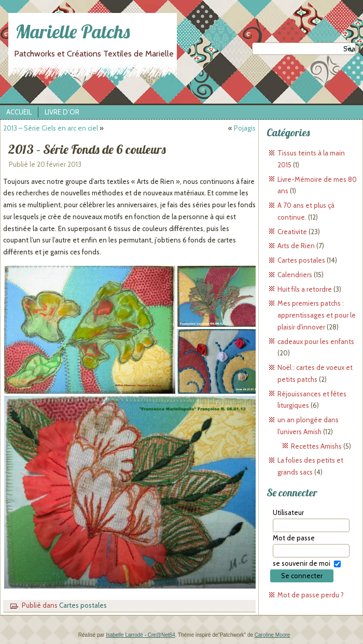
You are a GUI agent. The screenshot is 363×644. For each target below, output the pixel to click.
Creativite (292, 232)
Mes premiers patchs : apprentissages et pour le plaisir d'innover (317, 315)
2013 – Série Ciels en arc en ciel (51, 128)
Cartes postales (83, 605)
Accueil (19, 112)
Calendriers (295, 275)
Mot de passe (294, 538)
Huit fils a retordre (305, 289)
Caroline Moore (272, 635)
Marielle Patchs (73, 31)
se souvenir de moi (302, 563)
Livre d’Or (62, 112)
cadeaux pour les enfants (316, 341)
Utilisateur (288, 512)
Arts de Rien (296, 246)
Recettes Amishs (316, 446)
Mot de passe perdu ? (311, 595)
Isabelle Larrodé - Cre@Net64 (141, 635)
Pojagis (245, 128)
